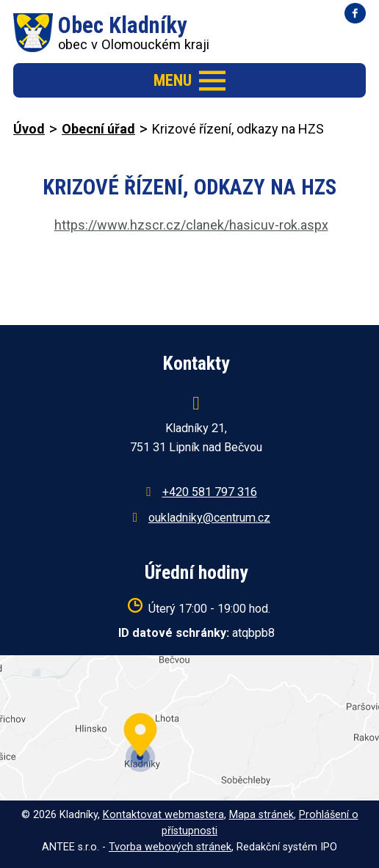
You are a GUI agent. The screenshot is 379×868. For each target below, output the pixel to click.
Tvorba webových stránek (170, 847)
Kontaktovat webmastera (163, 815)
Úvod (29, 129)
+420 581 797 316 (210, 492)
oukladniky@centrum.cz (209, 518)
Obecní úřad (98, 129)
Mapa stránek (261, 815)
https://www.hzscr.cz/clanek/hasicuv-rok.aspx (191, 225)
